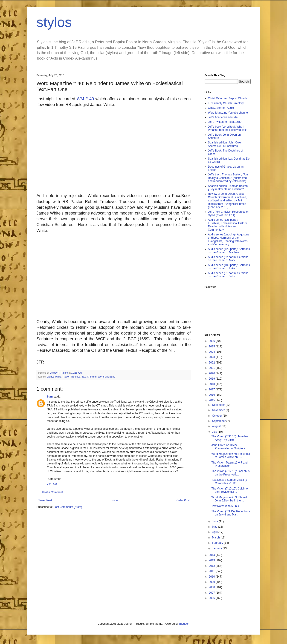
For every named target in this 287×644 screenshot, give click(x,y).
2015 (212, 400)
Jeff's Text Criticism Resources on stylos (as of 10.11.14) (229, 213)
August (217, 426)
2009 (212, 582)
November (219, 410)
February (218, 543)
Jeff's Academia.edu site (223, 117)
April (215, 532)
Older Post (183, 500)
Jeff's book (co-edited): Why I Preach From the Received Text (227, 128)
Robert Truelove (72, 377)
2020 (212, 373)
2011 (212, 571)
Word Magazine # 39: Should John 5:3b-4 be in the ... (229, 499)
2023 (212, 357)
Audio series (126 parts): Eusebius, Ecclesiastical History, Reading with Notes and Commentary (228, 225)
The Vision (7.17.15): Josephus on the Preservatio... (230, 473)
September (219, 421)
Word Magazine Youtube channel (228, 113)
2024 (212, 352)
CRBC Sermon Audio (221, 108)
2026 (212, 341)
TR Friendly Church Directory (226, 103)
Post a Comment (53, 492)
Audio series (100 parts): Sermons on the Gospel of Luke (229, 267)
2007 (212, 593)
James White (54, 377)
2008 (212, 587)
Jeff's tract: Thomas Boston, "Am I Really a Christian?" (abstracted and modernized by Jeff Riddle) (229, 178)
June (215, 521)
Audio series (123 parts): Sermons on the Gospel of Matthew (229, 251)
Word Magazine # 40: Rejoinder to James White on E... (231, 455)
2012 (212, 566)
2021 (212, 368)
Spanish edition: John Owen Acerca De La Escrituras (225, 144)
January (217, 548)
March (216, 538)
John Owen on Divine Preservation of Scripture (228, 447)
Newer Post (45, 500)
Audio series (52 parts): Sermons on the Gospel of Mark (228, 259)
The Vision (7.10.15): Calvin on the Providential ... (230, 490)
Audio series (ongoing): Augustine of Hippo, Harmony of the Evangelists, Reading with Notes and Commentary (229, 239)
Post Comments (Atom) (68, 507)
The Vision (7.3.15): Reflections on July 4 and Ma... (230, 513)
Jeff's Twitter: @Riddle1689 (225, 122)
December (219, 405)
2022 (212, 363)
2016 (212, 395)
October (217, 416)
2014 (212, 555)
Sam (50, 397)
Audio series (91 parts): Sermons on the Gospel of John (228, 275)
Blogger (184, 624)
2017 (212, 389)
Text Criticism (89, 377)
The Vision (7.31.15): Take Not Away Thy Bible (230, 438)
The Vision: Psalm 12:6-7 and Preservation (229, 464)
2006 (212, 598)
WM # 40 (86, 99)
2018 (212, 384)
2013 (212, 560)
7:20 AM (52, 484)
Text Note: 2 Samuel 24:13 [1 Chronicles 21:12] (229, 481)
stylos (54, 22)
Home (114, 500)
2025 (212, 346)
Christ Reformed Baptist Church (228, 98)
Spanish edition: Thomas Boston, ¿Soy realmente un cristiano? (228, 188)
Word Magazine (107, 377)
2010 (212, 577)
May (215, 527)
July (215, 432)
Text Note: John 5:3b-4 (225, 506)
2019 (212, 379)
